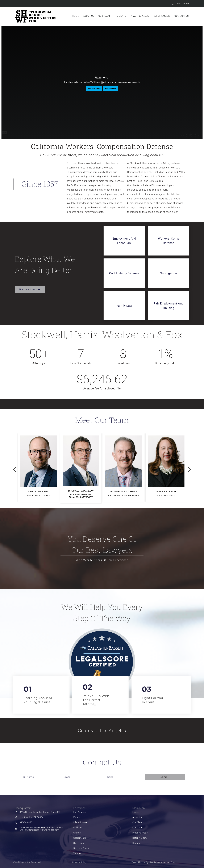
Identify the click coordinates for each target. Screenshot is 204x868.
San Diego (79, 843)
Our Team (106, 16)
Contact (137, 843)
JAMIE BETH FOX (166, 492)
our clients (138, 822)
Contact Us (182, 16)
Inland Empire (80, 822)
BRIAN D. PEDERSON (81, 491)
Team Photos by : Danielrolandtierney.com (153, 862)
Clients (122, 16)
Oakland (78, 828)
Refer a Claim (162, 16)
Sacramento (80, 838)
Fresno (77, 817)
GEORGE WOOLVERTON (123, 492)
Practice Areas (140, 16)
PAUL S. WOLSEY (38, 492)
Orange (77, 833)
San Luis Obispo (82, 848)
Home (76, 16)
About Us (89, 16)
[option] (38, 468)
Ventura (77, 853)
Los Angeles (80, 812)
